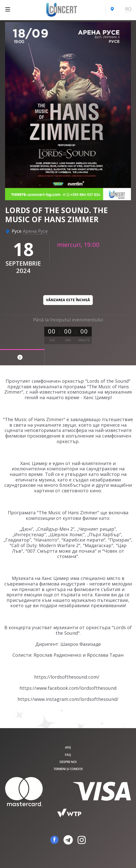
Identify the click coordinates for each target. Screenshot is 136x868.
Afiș (68, 747)
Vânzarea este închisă (68, 300)
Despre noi (68, 762)
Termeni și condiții (68, 769)
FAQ (68, 755)
